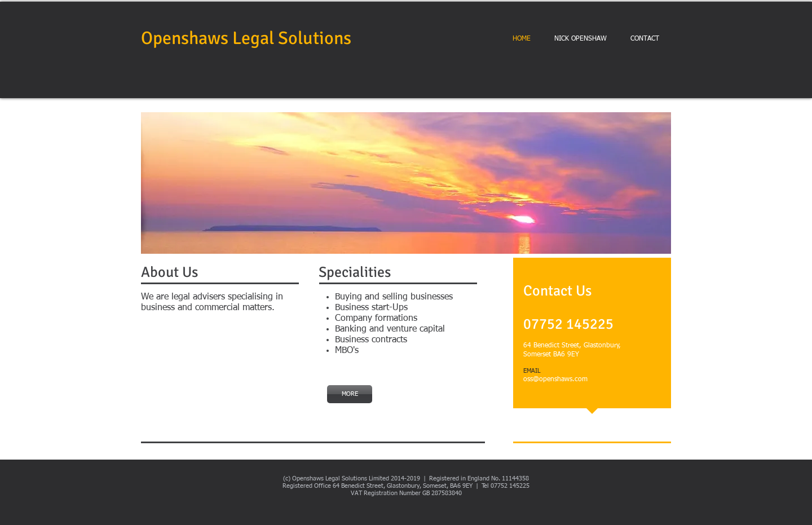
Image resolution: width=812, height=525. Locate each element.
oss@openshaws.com (555, 380)
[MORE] (350, 394)
